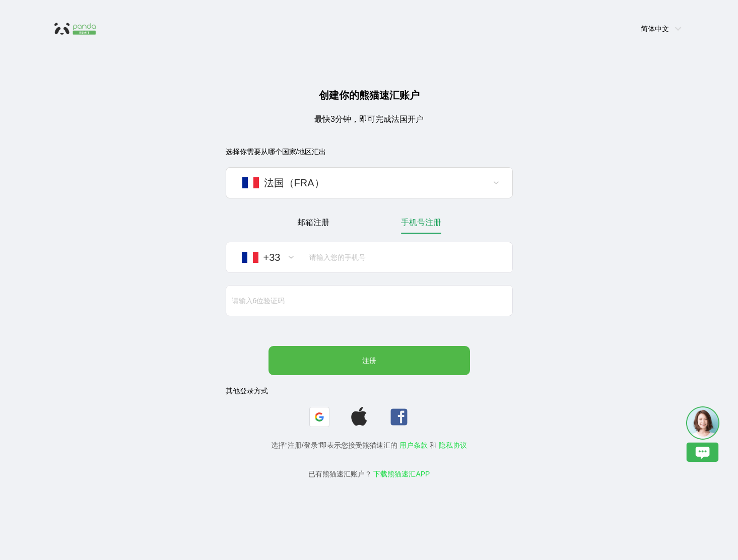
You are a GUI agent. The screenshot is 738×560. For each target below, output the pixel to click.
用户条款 (414, 445)
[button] (319, 417)
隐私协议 (453, 445)
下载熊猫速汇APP (401, 474)
